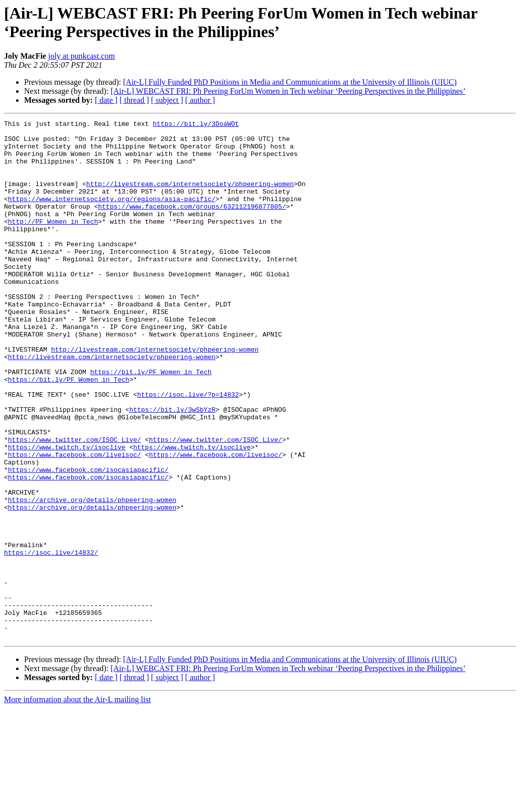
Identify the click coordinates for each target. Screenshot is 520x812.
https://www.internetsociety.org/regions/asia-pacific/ (112, 215)
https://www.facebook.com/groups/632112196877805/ (192, 224)
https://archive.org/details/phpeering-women (92, 576)
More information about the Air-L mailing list (77, 803)
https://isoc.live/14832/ (51, 639)
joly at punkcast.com (82, 56)
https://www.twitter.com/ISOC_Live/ (75, 504)
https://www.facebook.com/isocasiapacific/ (88, 540)
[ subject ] (167, 100)
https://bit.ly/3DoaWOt (196, 125)
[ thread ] (134, 100)
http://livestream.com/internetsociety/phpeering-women (190, 197)
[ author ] (200, 100)
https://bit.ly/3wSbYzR (173, 468)
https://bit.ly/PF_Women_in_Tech (151, 423)
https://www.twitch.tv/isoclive (67, 513)
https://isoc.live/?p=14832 (188, 450)
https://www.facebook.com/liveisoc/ (75, 522)
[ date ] (106, 100)
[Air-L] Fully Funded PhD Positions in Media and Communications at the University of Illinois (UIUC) (290, 82)
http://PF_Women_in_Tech (53, 242)
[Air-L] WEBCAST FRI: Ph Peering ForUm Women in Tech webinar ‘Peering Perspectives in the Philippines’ (288, 91)
